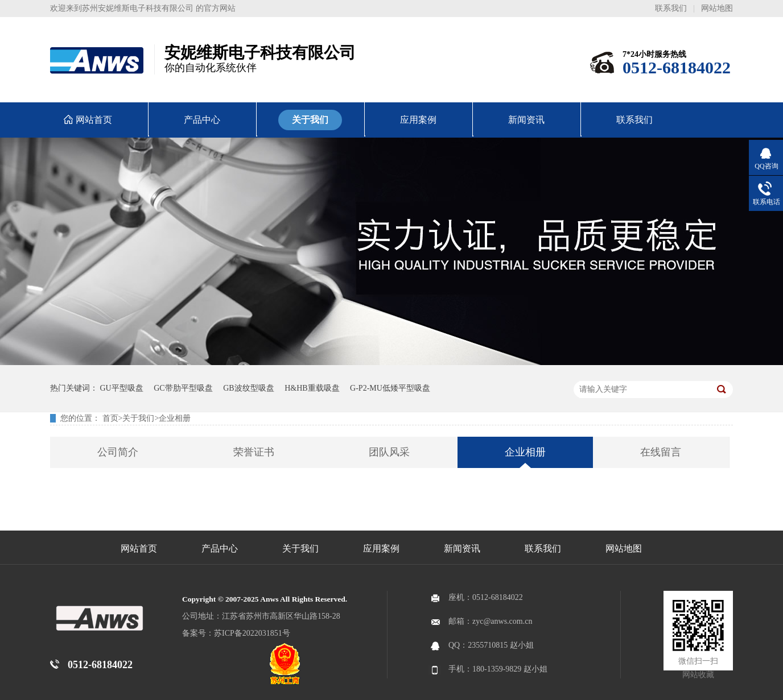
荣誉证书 (254, 452)
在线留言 (661, 452)
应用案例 (381, 548)
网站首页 (139, 548)
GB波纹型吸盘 (248, 388)
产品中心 (220, 548)
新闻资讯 (462, 548)
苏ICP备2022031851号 (252, 633)
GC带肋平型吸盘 (183, 388)
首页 (110, 418)
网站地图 (717, 8)
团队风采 (389, 452)
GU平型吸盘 (122, 388)
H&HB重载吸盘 (312, 388)
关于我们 (138, 418)
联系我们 (671, 8)
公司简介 (118, 452)
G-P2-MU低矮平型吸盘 (390, 388)
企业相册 (175, 418)
